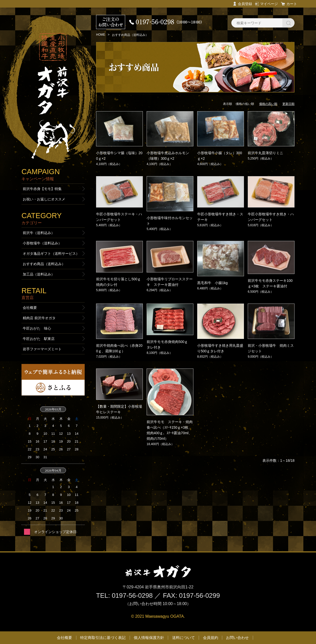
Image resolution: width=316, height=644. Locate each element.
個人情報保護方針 (149, 638)
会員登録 (245, 4)
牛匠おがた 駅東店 (39, 339)
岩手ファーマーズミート (42, 349)
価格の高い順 (268, 104)
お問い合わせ (237, 638)
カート (292, 4)
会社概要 (30, 308)
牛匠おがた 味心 (37, 328)
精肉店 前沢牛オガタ (39, 318)
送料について (184, 638)
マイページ (269, 4)
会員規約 (211, 638)
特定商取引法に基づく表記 (103, 638)
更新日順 (288, 104)
